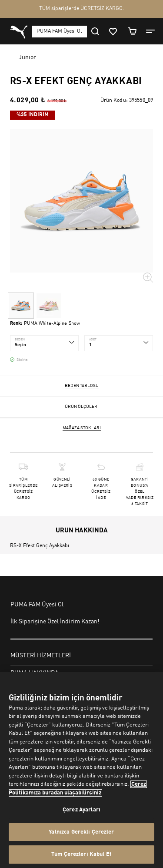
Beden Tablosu (82, 386)
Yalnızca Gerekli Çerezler (81, 832)
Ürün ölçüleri (82, 407)
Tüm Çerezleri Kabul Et (81, 854)
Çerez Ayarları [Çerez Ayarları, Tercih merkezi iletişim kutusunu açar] (81, 810)
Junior (27, 57)
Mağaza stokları (82, 428)
